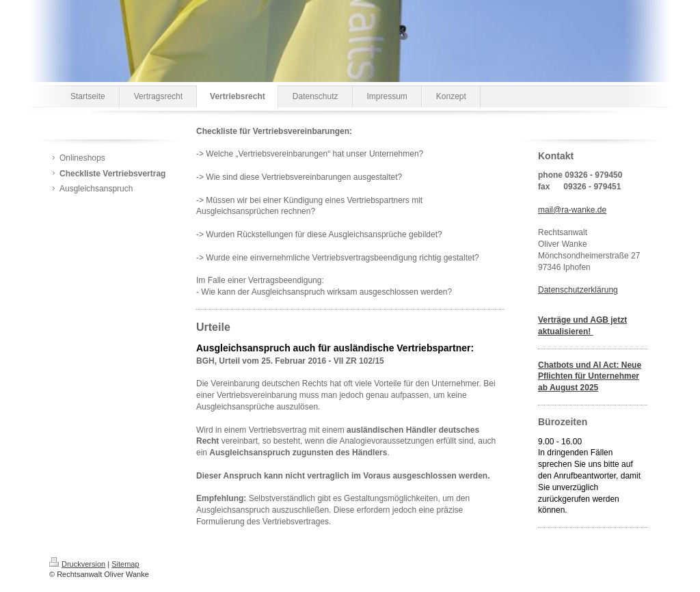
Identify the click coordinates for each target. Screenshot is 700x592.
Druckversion (77, 564)
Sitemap (125, 564)
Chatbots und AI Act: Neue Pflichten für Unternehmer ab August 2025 (590, 377)
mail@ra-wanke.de (572, 210)
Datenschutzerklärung (578, 290)
